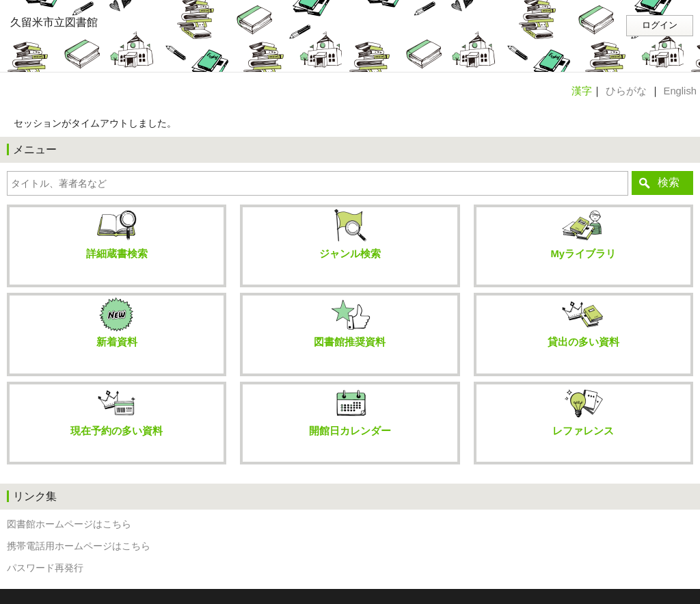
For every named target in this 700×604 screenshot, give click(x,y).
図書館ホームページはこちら (69, 524)
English (680, 91)
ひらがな (626, 91)
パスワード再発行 (45, 568)
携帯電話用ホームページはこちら (79, 546)
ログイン (660, 25)
